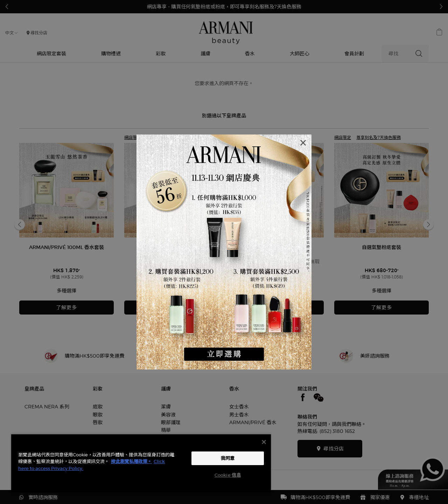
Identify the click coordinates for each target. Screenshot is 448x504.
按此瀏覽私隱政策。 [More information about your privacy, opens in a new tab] (131, 461)
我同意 (228, 458)
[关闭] (264, 442)
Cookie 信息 (228, 475)
